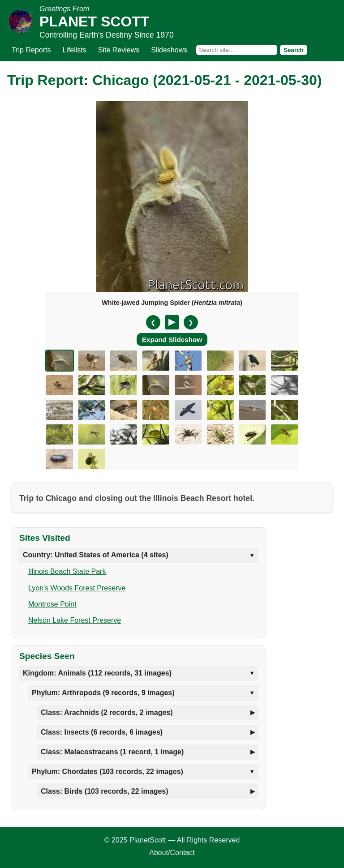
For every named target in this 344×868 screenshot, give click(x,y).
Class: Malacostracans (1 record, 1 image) (112, 752)
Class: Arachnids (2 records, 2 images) (107, 712)
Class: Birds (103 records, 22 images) (105, 791)
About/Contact (172, 853)
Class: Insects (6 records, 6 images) (102, 732)
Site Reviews (119, 50)
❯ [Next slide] (191, 322)
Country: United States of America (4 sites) (96, 555)
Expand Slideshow (172, 340)
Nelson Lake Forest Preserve (75, 620)
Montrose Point (52, 604)
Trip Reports (31, 50)
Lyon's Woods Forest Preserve (77, 588)
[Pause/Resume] (172, 322)
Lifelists (74, 50)
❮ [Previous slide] (153, 322)
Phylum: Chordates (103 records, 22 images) (107, 772)
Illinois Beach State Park (67, 571)
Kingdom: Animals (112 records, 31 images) (97, 673)
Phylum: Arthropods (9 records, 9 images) (103, 693)
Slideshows (169, 50)
